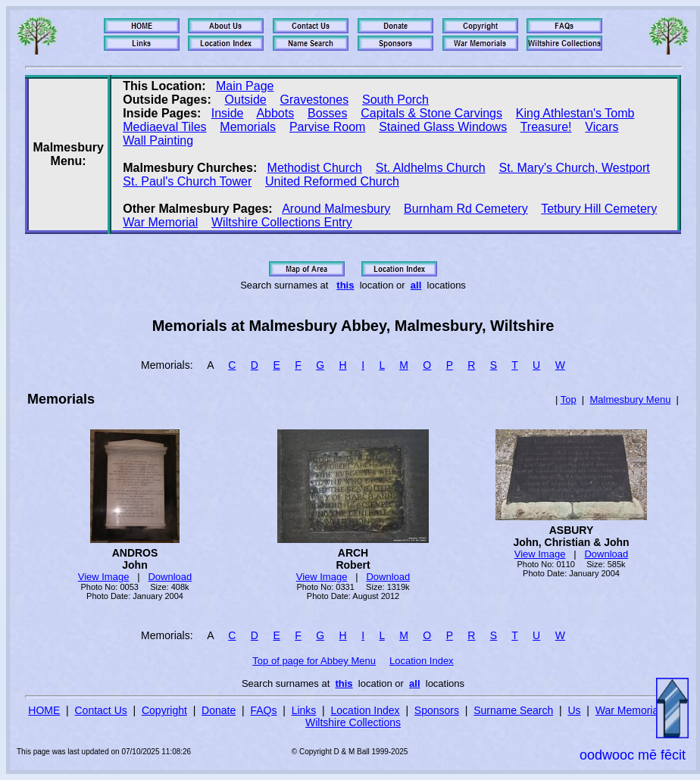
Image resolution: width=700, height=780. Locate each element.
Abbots (275, 113)
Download (170, 577)
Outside (246, 100)
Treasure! (546, 127)
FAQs (263, 710)
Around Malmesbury (336, 209)
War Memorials (631, 710)
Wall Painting (158, 140)
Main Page (245, 86)
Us (574, 710)
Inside (228, 113)
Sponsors (437, 710)
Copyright (164, 710)
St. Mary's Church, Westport (574, 168)
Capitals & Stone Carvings (431, 113)
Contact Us (101, 710)
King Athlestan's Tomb (575, 113)
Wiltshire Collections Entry (282, 222)
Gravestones (314, 100)
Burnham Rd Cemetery (466, 209)
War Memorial (160, 222)
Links (304, 710)
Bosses (327, 113)
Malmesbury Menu (630, 399)
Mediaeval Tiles (164, 127)
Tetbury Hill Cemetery (599, 209)
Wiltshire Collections (353, 722)
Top (569, 399)
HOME (44, 710)
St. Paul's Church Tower (187, 181)
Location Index (422, 661)
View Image (104, 577)
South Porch (395, 100)
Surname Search (513, 710)
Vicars (602, 127)
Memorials (248, 127)
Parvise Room (327, 127)
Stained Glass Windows (443, 127)
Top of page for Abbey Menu (314, 661)
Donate (219, 710)
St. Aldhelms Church (431, 168)
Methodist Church (315, 168)
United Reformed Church (332, 181)
